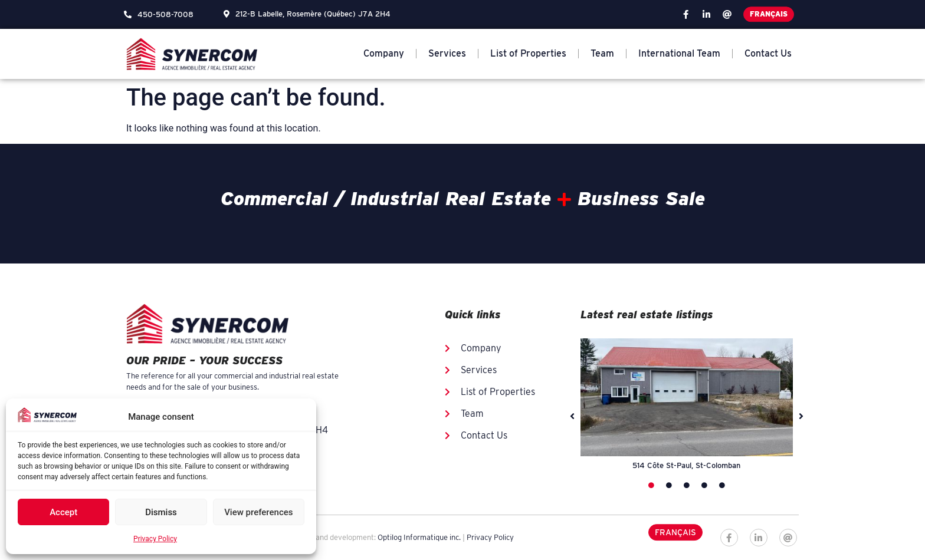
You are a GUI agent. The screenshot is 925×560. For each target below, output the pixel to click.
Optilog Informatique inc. (419, 537)
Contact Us (768, 53)
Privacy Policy (155, 539)
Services (447, 53)
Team (602, 53)
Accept (63, 512)
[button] (572, 416)
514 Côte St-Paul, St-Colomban (686, 465)
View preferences (258, 512)
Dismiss (161, 512)
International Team (679, 53)
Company (384, 53)
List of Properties (528, 53)
